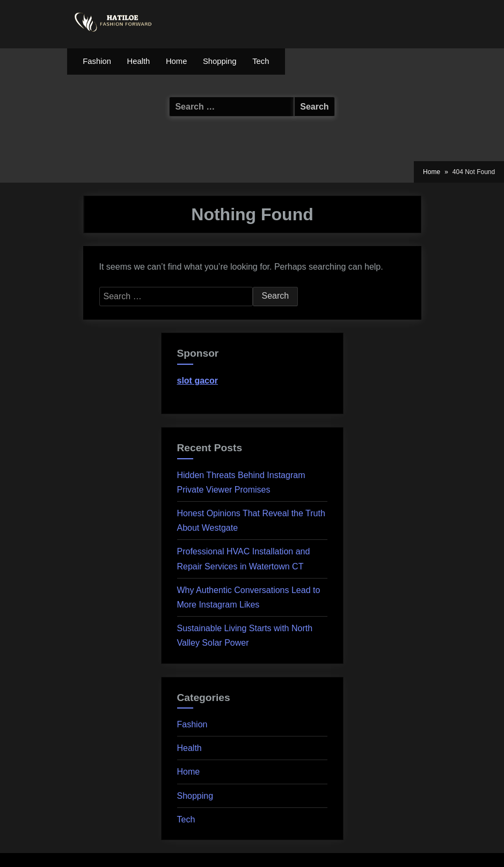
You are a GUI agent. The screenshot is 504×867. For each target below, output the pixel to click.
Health (139, 61)
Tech (261, 61)
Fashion (97, 61)
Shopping (220, 61)
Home (176, 61)
